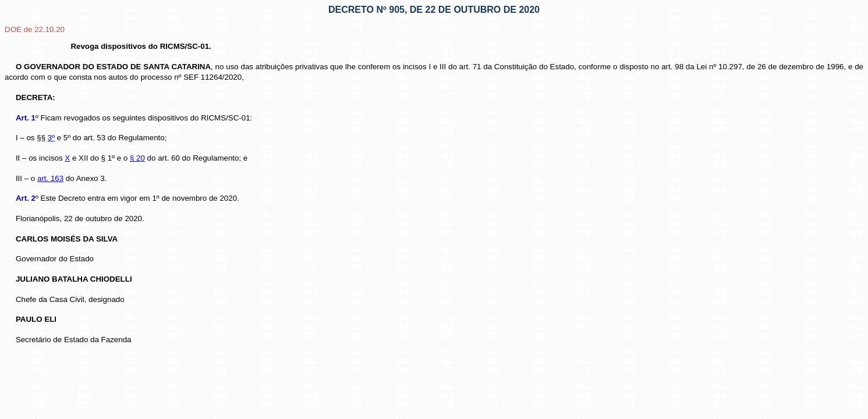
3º (51, 138)
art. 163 (50, 178)
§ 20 (137, 158)
